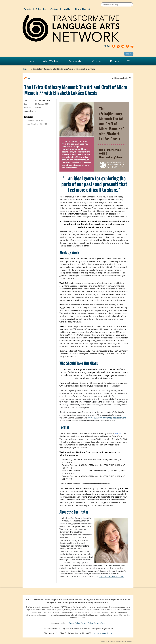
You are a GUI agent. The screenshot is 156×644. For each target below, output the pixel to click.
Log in (129, 54)
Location (28, 108)
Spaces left (29, 111)
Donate (27, 9)
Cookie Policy (74, 623)
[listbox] (122, 78)
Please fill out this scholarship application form (107, 418)
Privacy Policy (87, 623)
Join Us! (67, 9)
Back (30, 78)
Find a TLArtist (83, 9)
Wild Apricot (114, 641)
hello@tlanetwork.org (102, 633)
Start (26, 100)
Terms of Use (100, 623)
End (26, 104)
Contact (54, 9)
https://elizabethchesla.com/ (111, 577)
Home (25, 69)
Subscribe (41, 9)
